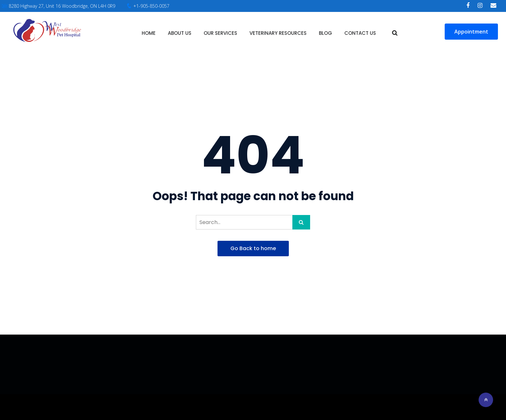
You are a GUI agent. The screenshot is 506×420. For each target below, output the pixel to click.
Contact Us (360, 33)
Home (149, 33)
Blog (325, 33)
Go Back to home (253, 248)
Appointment (471, 32)
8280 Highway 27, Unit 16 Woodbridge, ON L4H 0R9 (62, 6)
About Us (180, 33)
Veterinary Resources (278, 33)
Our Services (220, 33)
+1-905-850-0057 (151, 6)
